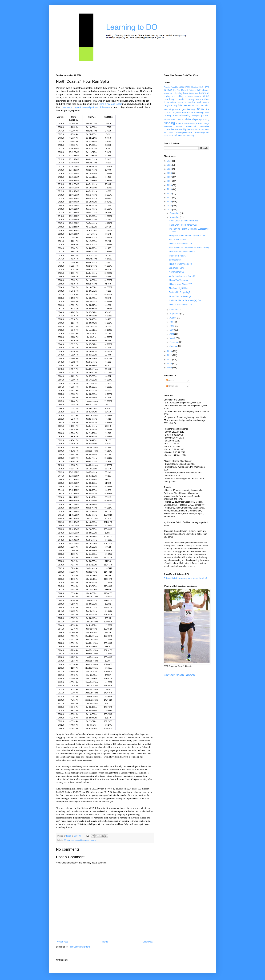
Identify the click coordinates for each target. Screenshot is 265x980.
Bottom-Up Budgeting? (180, 292)
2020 (170, 185)
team (189, 129)
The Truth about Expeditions (182, 252)
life (198, 109)
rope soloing (204, 119)
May (172, 330)
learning (191, 109)
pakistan (205, 115)
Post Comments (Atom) (80, 947)
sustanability (180, 129)
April (172, 334)
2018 (170, 193)
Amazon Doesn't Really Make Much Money (189, 248)
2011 (170, 359)
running (93, 840)
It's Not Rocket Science (185, 90)
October (174, 310)
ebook (180, 102)
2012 (170, 355)
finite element (184, 105)
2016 (170, 201)
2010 (170, 363)
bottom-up (194, 93)
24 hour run (69, 840)
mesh (207, 113)
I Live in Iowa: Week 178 (180, 264)
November (175, 217)
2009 (170, 367)
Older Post (148, 942)
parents (167, 119)
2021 (170, 181)
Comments (172, 386)
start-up (200, 123)
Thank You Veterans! (179, 280)
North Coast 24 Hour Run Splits (184, 221)
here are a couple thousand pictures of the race (86, 107)
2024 (170, 169)
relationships (191, 119)
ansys (166, 93)
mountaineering (182, 115)
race (87, 840)
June (172, 326)
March (173, 338)
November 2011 (176, 272)
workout (184, 136)
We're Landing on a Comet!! (182, 276)
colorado (180, 99)
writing (191, 136)
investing (169, 109)
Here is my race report (110, 104)
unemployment (184, 132)
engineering (170, 105)
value (177, 135)
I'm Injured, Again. (177, 256)
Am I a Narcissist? (177, 239)
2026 (170, 161)
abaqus (206, 90)
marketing (199, 113)
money (168, 115)
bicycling (178, 93)
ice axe (195, 105)
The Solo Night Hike (178, 288)
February (174, 342)
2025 (170, 165)
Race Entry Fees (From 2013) (183, 225)
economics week (193, 102)
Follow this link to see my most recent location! (185, 578)
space (186, 123)
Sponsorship (175, 260)
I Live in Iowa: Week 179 (180, 244)
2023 (170, 173)
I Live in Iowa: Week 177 (180, 284)
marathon (188, 112)
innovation (204, 105)
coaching (169, 99)
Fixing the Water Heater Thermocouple (187, 235)
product (174, 119)
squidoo (192, 124)
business (204, 93)
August (173, 318)
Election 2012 (197, 87)
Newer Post (62, 942)
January (174, 346)
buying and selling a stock (178, 96)
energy (206, 102)
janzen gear (180, 109)
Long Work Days (177, 268)
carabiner (198, 96)
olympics (196, 115)
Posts (170, 381)
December (175, 213)
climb (206, 96)
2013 (170, 351)
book (186, 93)
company (190, 99)
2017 (170, 197)
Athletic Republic (171, 87)
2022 (170, 177)
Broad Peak (185, 87)
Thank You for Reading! (180, 296)
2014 (170, 210)
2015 (170, 206)
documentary (170, 102)
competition (79, 840)
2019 (170, 189)
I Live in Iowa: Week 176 (180, 305)
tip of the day (198, 129)
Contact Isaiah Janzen (179, 675)
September (175, 314)
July (172, 322)
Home (105, 942)
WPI (199, 90)
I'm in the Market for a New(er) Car (185, 300)
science (180, 123)
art (171, 93)
